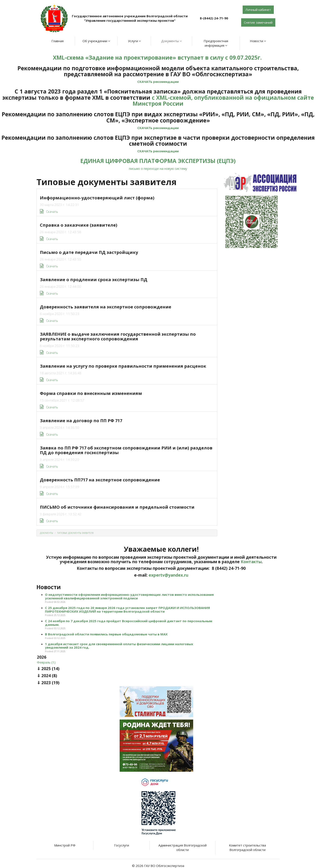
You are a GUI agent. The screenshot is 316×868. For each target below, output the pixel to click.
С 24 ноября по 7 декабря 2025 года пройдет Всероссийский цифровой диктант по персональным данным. (129, 623)
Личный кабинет (258, 10)
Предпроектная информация (216, 43)
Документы (172, 41)
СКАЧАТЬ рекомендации (158, 82)
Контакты (251, 562)
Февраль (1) (46, 662)
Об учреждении (96, 41)
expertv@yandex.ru (168, 575)
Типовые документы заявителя (75, 533)
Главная (57, 41)
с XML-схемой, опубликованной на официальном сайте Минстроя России (223, 101)
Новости (258, 41)
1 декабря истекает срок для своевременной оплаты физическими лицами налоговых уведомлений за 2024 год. (119, 646)
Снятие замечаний (258, 22)
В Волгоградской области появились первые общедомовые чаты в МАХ (106, 634)
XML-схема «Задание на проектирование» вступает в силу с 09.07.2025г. (158, 58)
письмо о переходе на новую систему (158, 168)
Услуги (134, 41)
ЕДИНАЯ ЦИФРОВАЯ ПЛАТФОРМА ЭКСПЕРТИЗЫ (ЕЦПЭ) (158, 161)
